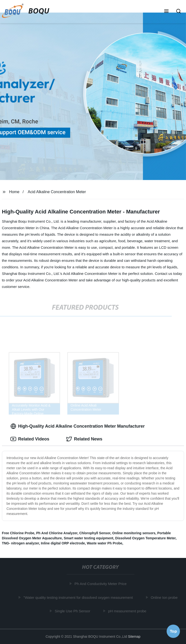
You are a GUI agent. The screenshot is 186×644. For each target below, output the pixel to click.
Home (14, 192)
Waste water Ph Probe (105, 543)
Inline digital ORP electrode (63, 543)
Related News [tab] (84, 439)
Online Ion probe (165, 597)
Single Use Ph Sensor (73, 611)
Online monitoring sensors (134, 533)
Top (173, 631)
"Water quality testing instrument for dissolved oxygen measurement (79, 597)
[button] (166, 12)
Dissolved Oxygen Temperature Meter (146, 538)
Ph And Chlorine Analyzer (57, 533)
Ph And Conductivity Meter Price (101, 584)
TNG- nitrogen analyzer (20, 543)
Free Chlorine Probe (18, 533)
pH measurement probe (128, 611)
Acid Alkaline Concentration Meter (57, 192)
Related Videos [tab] (30, 439)
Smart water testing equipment (89, 538)
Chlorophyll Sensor (95, 533)
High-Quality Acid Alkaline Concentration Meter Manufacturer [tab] (78, 426)
